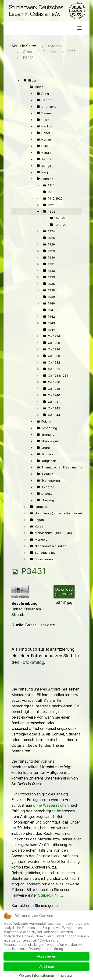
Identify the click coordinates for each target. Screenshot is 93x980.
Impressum (66, 975)
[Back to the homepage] (46, 11)
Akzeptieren (46, 956)
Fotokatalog (32, 662)
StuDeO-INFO (50, 895)
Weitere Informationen (36, 975)
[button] (79, 28)
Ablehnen (47, 967)
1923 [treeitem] (52, 212)
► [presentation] (32, 93)
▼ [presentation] (18, 80)
